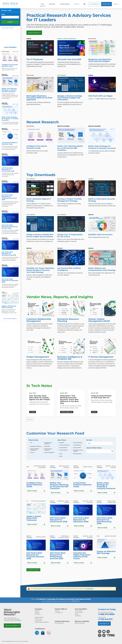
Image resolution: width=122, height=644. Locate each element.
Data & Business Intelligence (48, 449)
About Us (37, 611)
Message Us (104, 623)
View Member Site (94, 4)
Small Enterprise (63, 448)
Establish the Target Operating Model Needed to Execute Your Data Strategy (40, 270)
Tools (61, 454)
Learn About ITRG (8, 28)
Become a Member (12, 625)
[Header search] (85, 4)
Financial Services (88, 467)
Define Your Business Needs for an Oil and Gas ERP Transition (70, 148)
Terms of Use (38, 619)
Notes (61, 456)
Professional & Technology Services (64, 537)
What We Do (52, 4)
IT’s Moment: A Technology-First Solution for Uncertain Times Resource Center (64, 599)
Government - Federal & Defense (63, 502)
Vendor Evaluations (78, 443)
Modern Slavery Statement (42, 622)
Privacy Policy (38, 621)
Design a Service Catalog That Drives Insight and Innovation (40, 236)
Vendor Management (49, 452)
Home (42, 4)
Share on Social (36, 491)
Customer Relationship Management (40, 467)
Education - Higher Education (88, 502)
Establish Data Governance (100, 235)
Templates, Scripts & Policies (78, 451)
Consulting (78, 616)
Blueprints (62, 443)
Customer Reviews (65, 4)
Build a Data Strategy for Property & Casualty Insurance (102, 147)
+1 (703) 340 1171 (75, 601)
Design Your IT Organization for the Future (70, 236)
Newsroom (38, 614)
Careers (37, 612)
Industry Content (77, 448)
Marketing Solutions (110, 536)
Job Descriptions (63, 450)
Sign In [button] (116, 4)
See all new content (10, 319)
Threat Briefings (77, 445)
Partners (57, 611)
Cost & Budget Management (38, 501)
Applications (47, 446)
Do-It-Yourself (78, 611)
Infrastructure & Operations (48, 443)
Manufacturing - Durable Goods (112, 502)
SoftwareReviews (77, 454)
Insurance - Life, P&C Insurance (111, 467)
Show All (30, 419)
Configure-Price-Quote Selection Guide (37, 147)
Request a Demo (107, 4)
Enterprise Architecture (36, 446)
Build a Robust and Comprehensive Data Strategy (102, 269)
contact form (90, 589)
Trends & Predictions (64, 445)
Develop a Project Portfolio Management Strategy (70, 200)
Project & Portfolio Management (35, 449)
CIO (31, 443)
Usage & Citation (39, 617)
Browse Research (59, 623)
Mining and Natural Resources (64, 467)
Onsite (77, 614)
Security (32, 452)
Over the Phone (79, 612)
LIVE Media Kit (59, 612)
